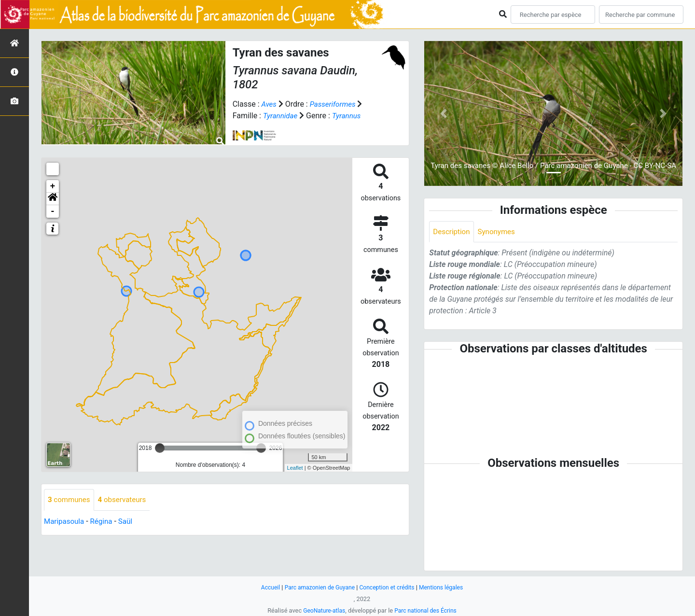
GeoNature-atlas (322, 610)
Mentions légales (446, 587)
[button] (53, 199)
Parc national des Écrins (427, 610)
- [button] (53, 211)
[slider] (160, 448)
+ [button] (53, 186)
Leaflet (295, 468)
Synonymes (500, 232)
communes (70, 500)
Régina (104, 522)
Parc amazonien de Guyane (317, 587)
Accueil (265, 587)
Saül (130, 522)
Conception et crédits (388, 587)
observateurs (126, 500)
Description (452, 232)
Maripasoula (65, 522)
